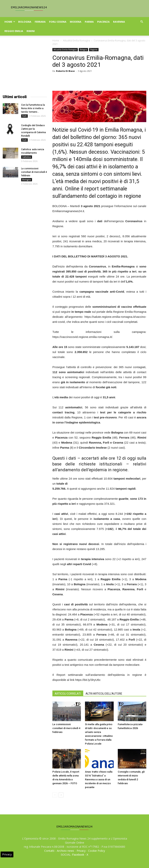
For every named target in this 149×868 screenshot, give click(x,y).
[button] (142, 22)
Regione (94, 50)
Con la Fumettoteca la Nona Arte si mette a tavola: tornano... (33, 108)
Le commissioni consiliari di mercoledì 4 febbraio (66, 728)
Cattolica (27, 157)
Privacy (81, 851)
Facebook (78, 855)
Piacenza (103, 22)
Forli (24, 116)
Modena (76, 22)
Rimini (31, 31)
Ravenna (119, 22)
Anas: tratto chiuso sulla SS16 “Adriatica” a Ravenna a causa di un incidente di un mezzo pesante (99, 779)
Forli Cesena (58, 22)
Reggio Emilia (14, 31)
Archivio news (65, 851)
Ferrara (40, 22)
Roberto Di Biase (65, 71)
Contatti (49, 851)
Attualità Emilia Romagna (76, 41)
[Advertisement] (25, 67)
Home (10, 22)
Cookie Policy (97, 851)
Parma (89, 22)
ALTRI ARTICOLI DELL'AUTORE (104, 694)
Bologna (25, 22)
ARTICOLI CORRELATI (68, 694)
